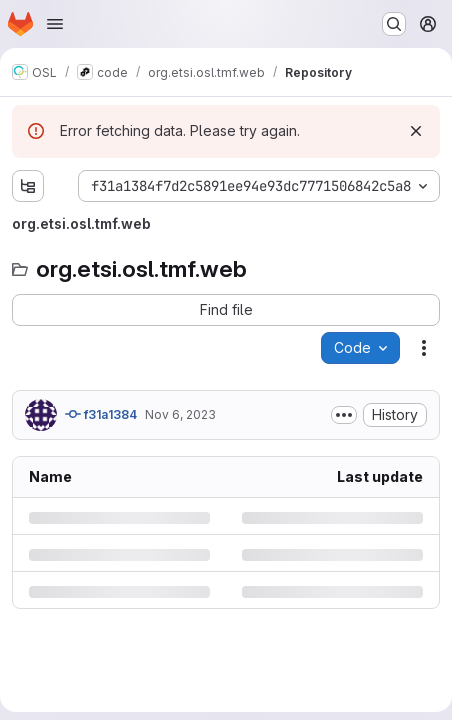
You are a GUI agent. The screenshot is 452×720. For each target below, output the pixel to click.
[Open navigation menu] (55, 24)
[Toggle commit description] (344, 415)
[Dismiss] (416, 131)
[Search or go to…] (394, 24)
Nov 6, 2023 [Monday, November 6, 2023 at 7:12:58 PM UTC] (180, 414)
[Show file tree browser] (28, 186)
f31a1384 (101, 414)
